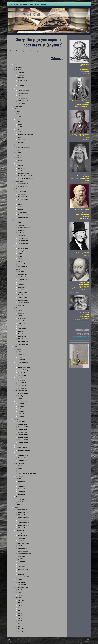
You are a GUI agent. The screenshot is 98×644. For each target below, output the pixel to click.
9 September (19, 155)
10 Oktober (19, 158)
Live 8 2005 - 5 (22, 388)
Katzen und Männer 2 (24, 450)
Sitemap (20, 640)
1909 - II (20, 621)
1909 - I (20, 618)
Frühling (18, 223)
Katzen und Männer (21, 448)
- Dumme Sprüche (23, 93)
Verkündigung (22, 191)
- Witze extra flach (23, 98)
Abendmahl (21, 541)
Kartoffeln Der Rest (23, 303)
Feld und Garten (22, 235)
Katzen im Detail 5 (23, 435)
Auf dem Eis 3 (22, 316)
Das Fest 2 (21, 207)
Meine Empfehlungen (22, 393)
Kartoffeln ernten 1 (23, 292)
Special (16, 507)
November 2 (21, 166)
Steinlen (20, 466)
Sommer (18, 246)
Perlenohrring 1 (22, 83)
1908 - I (20, 613)
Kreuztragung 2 (22, 567)
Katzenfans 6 (21, 492)
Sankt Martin (21, 171)
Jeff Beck (20, 352)
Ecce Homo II (22, 582)
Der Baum (21, 210)
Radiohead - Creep (23, 370)
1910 (19, 624)
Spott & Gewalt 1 (23, 556)
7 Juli (17, 150)
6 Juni (18, 145)
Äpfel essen (21, 285)
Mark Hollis (21, 354)
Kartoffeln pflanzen (23, 290)
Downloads (19, 497)
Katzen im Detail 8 (23, 442)
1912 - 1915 (21, 629)
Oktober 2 (21, 160)
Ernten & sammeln (23, 279)
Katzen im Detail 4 (23, 432)
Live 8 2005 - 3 (22, 383)
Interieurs (21, 261)
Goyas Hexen (21, 140)
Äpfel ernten (21, 282)
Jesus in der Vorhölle (23, 577)
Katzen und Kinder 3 (24, 458)
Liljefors (20, 468)
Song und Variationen (22, 362)
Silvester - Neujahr (23, 114)
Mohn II (20, 256)
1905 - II (20, 605)
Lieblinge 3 (21, 409)
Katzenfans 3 (21, 484)
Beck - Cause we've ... (24, 365)
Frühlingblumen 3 (23, 243)
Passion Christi (20, 530)
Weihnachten (19, 189)
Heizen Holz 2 (22, 334)
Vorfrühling (21, 225)
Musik (16, 347)
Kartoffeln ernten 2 (23, 295)
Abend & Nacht (22, 329)
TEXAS (20, 357)
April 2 (20, 124)
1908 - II (20, 616)
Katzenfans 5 (21, 489)
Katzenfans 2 (21, 481)
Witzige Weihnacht (23, 217)
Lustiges (18, 505)
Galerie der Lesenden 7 (24, 528)
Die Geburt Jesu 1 (23, 197)
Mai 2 (19, 132)
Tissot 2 (20, 592)
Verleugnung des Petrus (24, 554)
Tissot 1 (20, 590)
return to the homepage (32, 51)
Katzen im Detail (20, 422)
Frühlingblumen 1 (23, 238)
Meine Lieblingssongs (22, 401)
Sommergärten (22, 251)
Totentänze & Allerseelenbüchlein (27, 179)
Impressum (19, 106)
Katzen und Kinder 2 (24, 455)
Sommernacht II (22, 267)
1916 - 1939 (21, 631)
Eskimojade (21, 321)
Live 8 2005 (19, 378)
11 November (19, 163)
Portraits (18, 349)
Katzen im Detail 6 (23, 437)
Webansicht (87, 641)
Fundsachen (19, 70)
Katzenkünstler (20, 463)
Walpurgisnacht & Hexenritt (26, 135)
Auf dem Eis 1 (22, 310)
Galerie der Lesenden (22, 510)
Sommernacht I (22, 264)
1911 (19, 626)
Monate (16, 109)
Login (88, 640)
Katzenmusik (19, 476)
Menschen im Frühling (24, 228)
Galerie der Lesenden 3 (24, 517)
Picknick (20, 259)
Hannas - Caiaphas (23, 551)
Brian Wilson (21, 360)
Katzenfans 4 (21, 486)
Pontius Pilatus (22, 561)
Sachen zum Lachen (21, 88)
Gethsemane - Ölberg (24, 543)
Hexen (19, 137)
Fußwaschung (22, 538)
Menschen (21, 326)
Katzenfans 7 (21, 494)
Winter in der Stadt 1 (24, 342)
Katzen (16, 419)
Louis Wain (21, 471)
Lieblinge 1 (21, 404)
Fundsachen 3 (22, 75)
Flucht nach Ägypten (23, 202)
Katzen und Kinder (21, 453)
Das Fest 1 (21, 204)
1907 (19, 611)
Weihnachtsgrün (22, 212)
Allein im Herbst (22, 277)
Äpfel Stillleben (22, 287)
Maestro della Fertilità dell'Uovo (27, 473)
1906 (19, 608)
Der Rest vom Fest (23, 215)
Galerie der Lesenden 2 (24, 515)
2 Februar (19, 116)
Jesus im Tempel (22, 536)
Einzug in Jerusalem (23, 533)
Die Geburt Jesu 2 (23, 199)
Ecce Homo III (22, 585)
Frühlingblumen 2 (23, 241)
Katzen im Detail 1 (23, 424)
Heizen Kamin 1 (22, 336)
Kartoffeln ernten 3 (23, 298)
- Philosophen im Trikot (24, 101)
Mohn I (20, 254)
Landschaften (22, 233)
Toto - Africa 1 (22, 373)
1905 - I (20, 603)
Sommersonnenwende (24, 148)
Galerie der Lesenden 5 (24, 523)
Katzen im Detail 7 (23, 440)
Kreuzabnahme (22, 572)
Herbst (18, 269)
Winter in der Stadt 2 (24, 344)
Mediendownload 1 (23, 499)
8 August (18, 153)
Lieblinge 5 (21, 414)
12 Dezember (19, 181)
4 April (18, 122)
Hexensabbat (21, 142)
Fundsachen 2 (22, 72)
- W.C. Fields (21, 104)
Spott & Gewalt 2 (23, 559)
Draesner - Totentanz (24, 173)
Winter (18, 308)
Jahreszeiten (17, 220)
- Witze (20, 96)
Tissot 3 (20, 595)
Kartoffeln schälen (23, 300)
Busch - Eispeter (22, 318)
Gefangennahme (22, 549)
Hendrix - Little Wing (24, 367)
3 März (18, 119)
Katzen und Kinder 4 (24, 461)
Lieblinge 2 (21, 406)
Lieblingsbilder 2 (22, 80)
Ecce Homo (19, 580)
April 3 (20, 127)
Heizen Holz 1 (22, 331)
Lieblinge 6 (21, 417)
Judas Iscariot (22, 546)
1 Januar (18, 111)
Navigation (19, 67)
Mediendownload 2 (23, 502)
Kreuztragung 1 (22, 564)
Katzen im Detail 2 (23, 427)
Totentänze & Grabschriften (26, 176)
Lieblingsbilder (20, 78)
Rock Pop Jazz (22, 396)
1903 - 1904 (21, 600)
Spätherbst (21, 305)
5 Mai (17, 129)
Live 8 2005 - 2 (22, 380)
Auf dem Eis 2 (22, 313)
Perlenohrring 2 (22, 85)
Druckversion (13, 640)
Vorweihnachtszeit (23, 184)
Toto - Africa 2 (22, 375)
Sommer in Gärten (23, 248)
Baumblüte (21, 230)
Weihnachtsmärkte (23, 186)
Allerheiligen (21, 168)
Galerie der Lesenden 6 (24, 525)
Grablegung (21, 574)
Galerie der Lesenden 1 (24, 512)
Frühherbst (21, 272)
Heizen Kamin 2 (22, 339)
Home (16, 65)
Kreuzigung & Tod (23, 569)
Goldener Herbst (22, 274)
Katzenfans (19, 479)
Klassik (20, 398)
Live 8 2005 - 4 (22, 386)
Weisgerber (19, 598)
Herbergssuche (22, 194)
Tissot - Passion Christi (22, 587)
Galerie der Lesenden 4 (24, 520)
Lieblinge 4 (21, 411)
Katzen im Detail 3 (23, 430)
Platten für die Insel (21, 391)
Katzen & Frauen (21, 445)
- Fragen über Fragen (24, 91)
